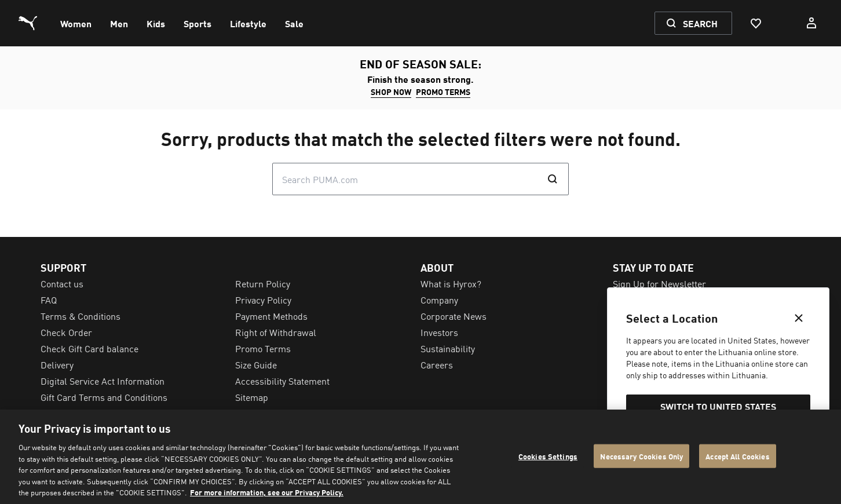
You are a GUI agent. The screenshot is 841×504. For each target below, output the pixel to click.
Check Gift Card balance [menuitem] (89, 348)
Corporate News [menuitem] (454, 316)
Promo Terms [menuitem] (263, 348)
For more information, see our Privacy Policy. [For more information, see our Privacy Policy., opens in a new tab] (267, 492)
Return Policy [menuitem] (263, 283)
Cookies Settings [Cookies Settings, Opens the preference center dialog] (548, 456)
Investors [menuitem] (439, 332)
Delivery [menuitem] (57, 364)
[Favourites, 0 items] (755, 23)
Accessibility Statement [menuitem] (282, 381)
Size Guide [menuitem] (256, 364)
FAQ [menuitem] (49, 300)
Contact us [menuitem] (62, 283)
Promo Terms (443, 92)
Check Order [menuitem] (66, 332)
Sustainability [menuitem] (448, 348)
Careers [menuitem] (437, 364)
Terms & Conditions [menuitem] (81, 316)
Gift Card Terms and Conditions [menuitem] (104, 397)
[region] (421, 457)
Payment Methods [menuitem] (271, 316)
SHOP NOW (391, 92)
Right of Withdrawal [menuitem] (276, 332)
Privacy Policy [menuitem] (263, 300)
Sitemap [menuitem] (252, 397)
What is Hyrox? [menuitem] (451, 283)
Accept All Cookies (737, 456)
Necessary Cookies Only (641, 456)
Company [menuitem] (439, 300)
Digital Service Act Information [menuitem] (103, 381)
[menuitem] (76, 23)
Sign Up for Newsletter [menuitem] (659, 283)
